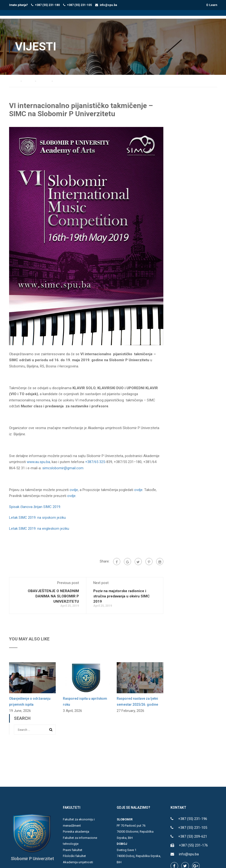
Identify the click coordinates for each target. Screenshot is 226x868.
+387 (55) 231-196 (193, 816)
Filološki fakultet (74, 854)
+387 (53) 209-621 (193, 834)
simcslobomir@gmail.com (63, 465)
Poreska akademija (76, 829)
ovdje (74, 487)
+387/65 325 (95, 459)
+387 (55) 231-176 (193, 843)
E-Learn (212, 5)
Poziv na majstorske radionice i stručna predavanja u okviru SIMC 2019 (121, 594)
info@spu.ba (108, 5)
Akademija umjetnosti (78, 860)
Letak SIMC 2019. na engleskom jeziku (39, 526)
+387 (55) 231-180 (47, 5)
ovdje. (72, 493)
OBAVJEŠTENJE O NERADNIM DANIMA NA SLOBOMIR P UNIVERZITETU (53, 594)
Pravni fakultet (73, 847)
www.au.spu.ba (38, 459)
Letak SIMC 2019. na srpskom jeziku (37, 515)
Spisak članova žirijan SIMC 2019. (35, 504)
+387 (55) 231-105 (79, 5)
